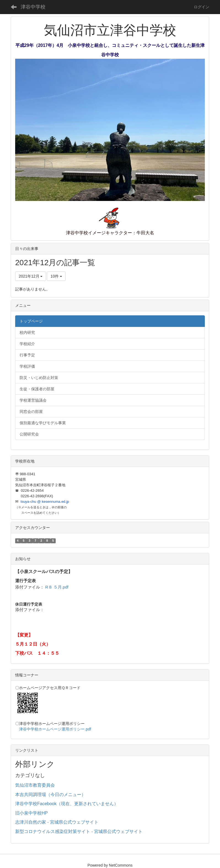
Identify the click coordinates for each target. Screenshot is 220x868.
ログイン (202, 7)
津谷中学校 (33, 7)
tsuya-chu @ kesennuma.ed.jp (45, 502)
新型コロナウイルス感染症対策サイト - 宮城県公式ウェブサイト (79, 831)
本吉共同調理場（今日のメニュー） (50, 795)
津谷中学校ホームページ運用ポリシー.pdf (55, 729)
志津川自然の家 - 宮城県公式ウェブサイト (57, 822)
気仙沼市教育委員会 (35, 785)
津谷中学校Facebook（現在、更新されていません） (67, 804)
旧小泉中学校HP (31, 813)
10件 (56, 276)
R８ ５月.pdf (57, 587)
